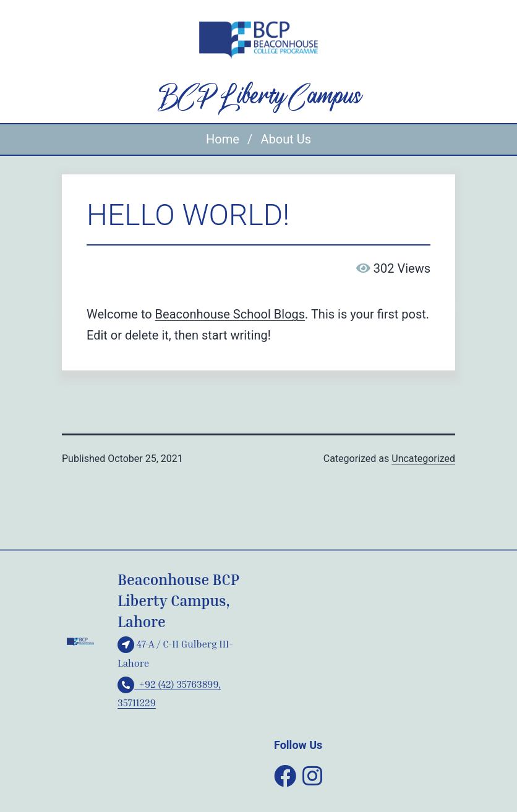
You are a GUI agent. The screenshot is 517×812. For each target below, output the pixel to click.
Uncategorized (423, 459)
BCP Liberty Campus (258, 97)
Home (223, 139)
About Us (286, 139)
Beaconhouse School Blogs (230, 314)
